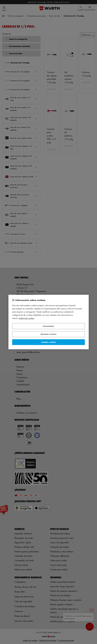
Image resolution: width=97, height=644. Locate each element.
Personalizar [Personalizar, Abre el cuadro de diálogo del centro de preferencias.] (49, 326)
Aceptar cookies (49, 342)
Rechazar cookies (48, 334)
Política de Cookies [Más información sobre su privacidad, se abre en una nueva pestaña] (27, 318)
